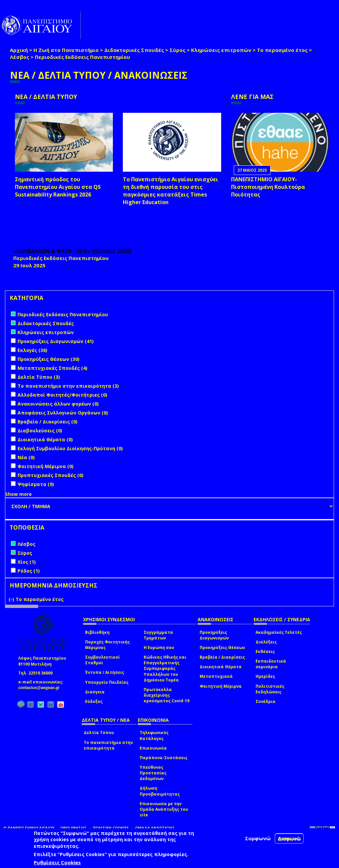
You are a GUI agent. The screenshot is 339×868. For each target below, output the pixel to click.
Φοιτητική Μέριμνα (221, 686)
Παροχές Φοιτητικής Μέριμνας (107, 645)
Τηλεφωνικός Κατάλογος (154, 735)
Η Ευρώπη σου (159, 648)
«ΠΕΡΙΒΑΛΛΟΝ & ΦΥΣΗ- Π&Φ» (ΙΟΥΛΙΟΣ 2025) (72, 251)
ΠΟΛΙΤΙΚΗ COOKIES (111, 828)
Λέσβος (20, 57)
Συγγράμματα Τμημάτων (158, 635)
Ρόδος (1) (29, 571)
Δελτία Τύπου (99, 733)
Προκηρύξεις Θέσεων (222, 648)
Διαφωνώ (289, 838)
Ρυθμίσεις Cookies (57, 862)
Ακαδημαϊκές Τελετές (279, 632)
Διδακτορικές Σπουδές (134, 50)
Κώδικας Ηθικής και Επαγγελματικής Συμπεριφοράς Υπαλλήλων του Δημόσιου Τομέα (165, 669)
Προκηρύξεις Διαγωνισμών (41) (56, 341)
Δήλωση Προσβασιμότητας (160, 791)
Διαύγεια (95, 692)
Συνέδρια (266, 701)
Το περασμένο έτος (282, 50)
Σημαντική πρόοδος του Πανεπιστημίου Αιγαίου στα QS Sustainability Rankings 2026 (58, 187)
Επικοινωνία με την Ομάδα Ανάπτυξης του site (164, 809)
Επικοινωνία (153, 748)
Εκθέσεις (265, 651)
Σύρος (177, 50)
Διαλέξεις (266, 642)
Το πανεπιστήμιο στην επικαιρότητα (108, 745)
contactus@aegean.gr (41, 688)
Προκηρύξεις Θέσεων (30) (48, 359)
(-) (12, 599)
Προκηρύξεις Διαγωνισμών (214, 635)
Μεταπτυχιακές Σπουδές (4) (52, 368)
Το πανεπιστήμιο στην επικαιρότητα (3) (68, 386)
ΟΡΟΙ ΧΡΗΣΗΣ (73, 828)
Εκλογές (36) (32, 350)
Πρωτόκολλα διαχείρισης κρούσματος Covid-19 (167, 695)
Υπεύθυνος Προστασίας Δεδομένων (153, 773)
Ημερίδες (265, 676)
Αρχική (19, 50)
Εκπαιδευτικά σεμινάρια (271, 664)
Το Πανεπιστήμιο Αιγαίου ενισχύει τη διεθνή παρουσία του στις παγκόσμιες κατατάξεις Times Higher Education (170, 191)
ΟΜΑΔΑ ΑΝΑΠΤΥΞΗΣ (155, 828)
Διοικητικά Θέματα (221, 667)
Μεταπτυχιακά (216, 676)
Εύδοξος (94, 701)
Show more (19, 494)
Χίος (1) (27, 562)
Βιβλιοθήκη (97, 632)
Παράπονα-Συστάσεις (164, 758)
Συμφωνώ (258, 838)
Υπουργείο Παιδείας (107, 682)
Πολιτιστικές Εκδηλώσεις (270, 689)
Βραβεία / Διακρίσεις (222, 657)
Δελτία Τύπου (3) (39, 377)
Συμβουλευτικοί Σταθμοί (102, 660)
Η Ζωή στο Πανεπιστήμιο (66, 50)
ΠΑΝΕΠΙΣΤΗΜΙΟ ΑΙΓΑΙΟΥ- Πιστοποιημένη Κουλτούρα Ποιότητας (268, 187)
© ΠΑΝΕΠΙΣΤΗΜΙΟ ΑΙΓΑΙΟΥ (29, 828)
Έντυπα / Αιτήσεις (105, 672)
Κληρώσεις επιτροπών (221, 50)
